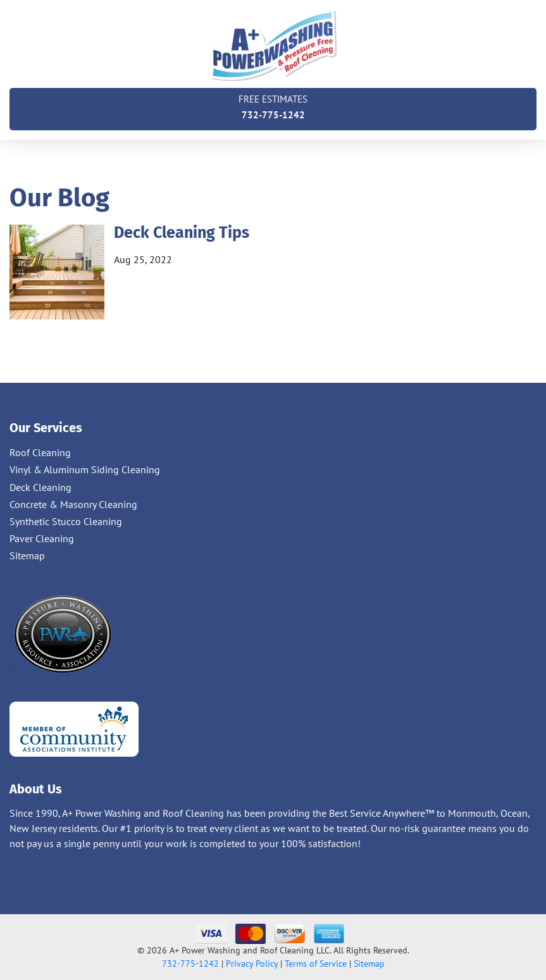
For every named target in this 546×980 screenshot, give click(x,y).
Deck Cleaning (40, 487)
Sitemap (27, 555)
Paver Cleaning (42, 538)
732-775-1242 (273, 106)
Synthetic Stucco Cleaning (66, 521)
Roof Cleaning (40, 452)
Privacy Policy (252, 964)
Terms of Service (316, 964)
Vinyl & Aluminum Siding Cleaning (85, 469)
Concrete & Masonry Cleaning (73, 504)
